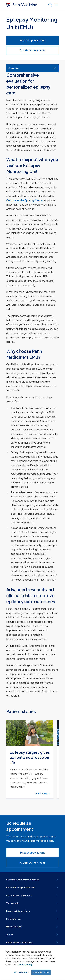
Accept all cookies (41, 972)
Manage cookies (21, 972)
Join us (32, 935)
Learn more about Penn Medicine (32, 880)
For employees (32, 919)
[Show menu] (56, 5)
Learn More (42, 794)
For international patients (32, 895)
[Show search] (50, 5)
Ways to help (32, 903)
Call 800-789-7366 (32, 50)
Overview (14, 68)
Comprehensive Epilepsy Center (25, 200)
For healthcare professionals (32, 887)
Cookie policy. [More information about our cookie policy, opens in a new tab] (25, 964)
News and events (32, 927)
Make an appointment (32, 40)
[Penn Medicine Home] (22, 6)
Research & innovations (32, 911)
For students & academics (32, 942)
